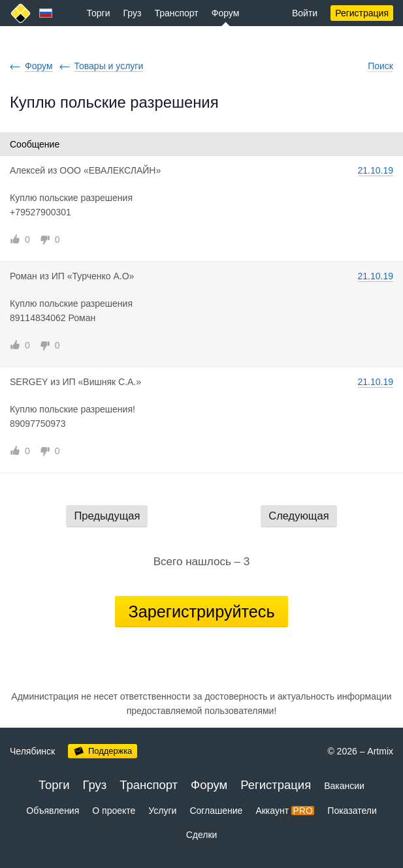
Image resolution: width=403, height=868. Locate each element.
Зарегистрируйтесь (201, 612)
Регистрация (362, 13)
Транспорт (176, 13)
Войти (305, 13)
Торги (99, 13)
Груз (133, 13)
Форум (226, 13)
